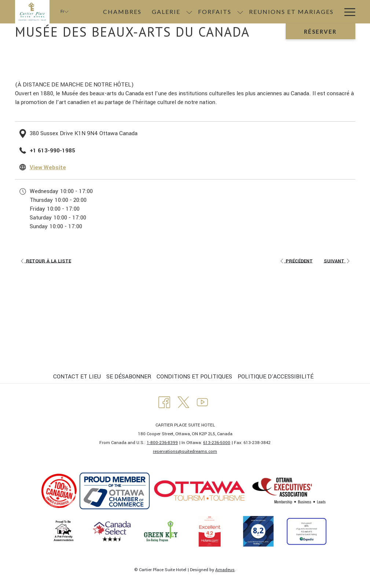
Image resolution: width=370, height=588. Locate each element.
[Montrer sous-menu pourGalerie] (189, 12)
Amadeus (225, 570)
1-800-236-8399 (162, 443)
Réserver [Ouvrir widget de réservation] (320, 32)
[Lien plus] (347, 12)
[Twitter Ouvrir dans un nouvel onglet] (183, 402)
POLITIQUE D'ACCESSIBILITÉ (276, 377)
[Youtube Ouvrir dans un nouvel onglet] (202, 402)
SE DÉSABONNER (129, 377)
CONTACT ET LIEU (77, 377)
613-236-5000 (217, 443)
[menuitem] (122, 12)
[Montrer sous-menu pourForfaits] (240, 12)
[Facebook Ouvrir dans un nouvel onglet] (164, 402)
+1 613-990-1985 (52, 151)
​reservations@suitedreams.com (185, 452)
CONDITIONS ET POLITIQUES (194, 377)
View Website (48, 167)
